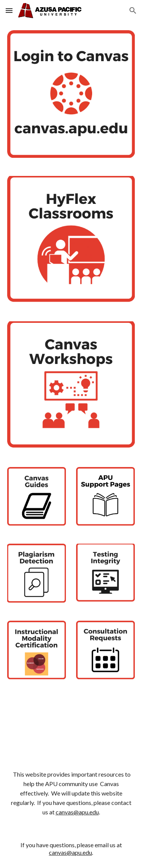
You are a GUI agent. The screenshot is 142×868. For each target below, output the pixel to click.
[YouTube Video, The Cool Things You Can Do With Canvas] (71, 723)
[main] (71, 793)
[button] (9, 10)
